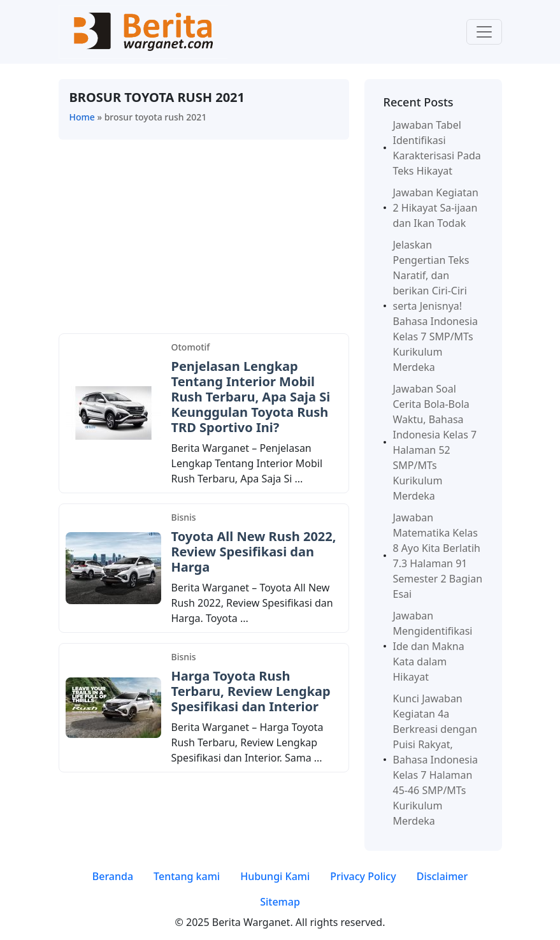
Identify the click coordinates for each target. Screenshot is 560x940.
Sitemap (280, 902)
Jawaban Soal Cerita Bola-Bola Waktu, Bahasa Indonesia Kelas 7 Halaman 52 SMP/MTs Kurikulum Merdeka (435, 442)
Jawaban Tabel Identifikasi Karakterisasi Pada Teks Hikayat (437, 148)
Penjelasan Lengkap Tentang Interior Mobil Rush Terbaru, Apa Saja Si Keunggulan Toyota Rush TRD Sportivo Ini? (251, 397)
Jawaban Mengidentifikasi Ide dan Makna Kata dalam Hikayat (433, 646)
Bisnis (184, 517)
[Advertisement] (204, 239)
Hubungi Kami (275, 876)
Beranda (113, 876)
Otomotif (191, 347)
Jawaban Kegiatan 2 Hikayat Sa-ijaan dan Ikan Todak (436, 208)
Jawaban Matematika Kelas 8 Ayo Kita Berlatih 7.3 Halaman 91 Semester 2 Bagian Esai (438, 556)
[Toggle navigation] (484, 32)
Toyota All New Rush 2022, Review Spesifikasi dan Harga (254, 552)
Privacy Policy (363, 876)
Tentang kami (187, 876)
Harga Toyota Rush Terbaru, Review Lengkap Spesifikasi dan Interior (251, 691)
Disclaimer (442, 876)
